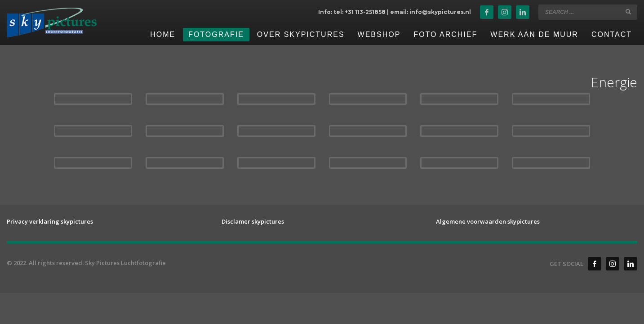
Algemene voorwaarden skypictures (488, 221)
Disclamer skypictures (253, 221)
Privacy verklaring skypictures (50, 221)
